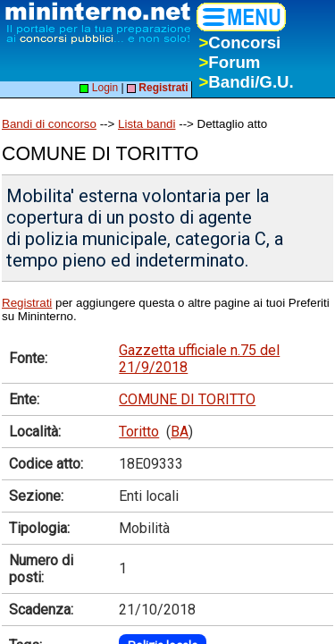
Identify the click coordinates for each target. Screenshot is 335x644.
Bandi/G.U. (246, 82)
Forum (229, 62)
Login (99, 88)
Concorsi (239, 42)
